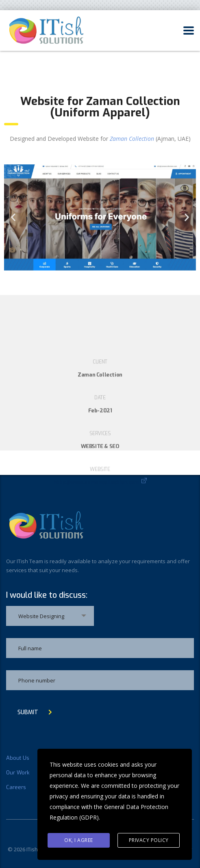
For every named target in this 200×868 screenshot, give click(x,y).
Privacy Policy (149, 840)
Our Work (18, 773)
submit (35, 712)
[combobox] (50, 616)
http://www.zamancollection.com (96, 533)
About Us (18, 758)
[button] (13, 218)
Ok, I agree (79, 840)
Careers (16, 787)
